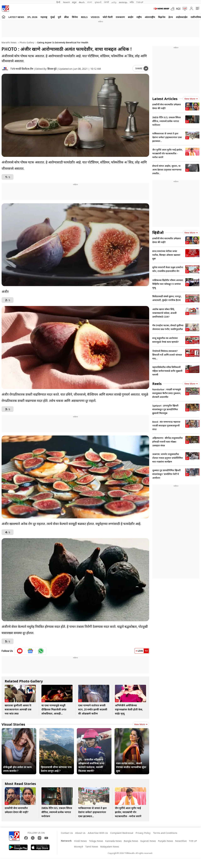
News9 (66, 2)
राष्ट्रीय (139, 17)
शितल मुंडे (52, 69)
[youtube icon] (20, 651)
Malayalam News (110, 846)
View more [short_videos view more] (191, 384)
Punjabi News (166, 841)
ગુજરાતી (98, 2)
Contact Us (67, 833)
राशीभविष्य (196, 17)
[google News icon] (30, 651)
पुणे (59, 17)
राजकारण (120, 17)
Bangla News (131, 841)
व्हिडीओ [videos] (158, 233)
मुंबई (53, 17)
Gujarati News (148, 841)
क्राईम (131, 17)
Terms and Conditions (165, 833)
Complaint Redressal (122, 833)
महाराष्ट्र (44, 17)
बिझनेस (162, 17)
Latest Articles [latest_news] (165, 99)
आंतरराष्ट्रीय (150, 17)
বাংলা (90, 2)
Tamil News (92, 846)
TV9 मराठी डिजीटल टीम (22, 69)
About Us (80, 833)
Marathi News (9, 42)
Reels (84, 17)
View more (141, 724)
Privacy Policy (143, 833)
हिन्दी (58, 2)
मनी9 (132, 2)
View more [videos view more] (191, 233)
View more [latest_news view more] (191, 99)
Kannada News (113, 841)
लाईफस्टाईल (182, 17)
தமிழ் (114, 2)
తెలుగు (82, 2)
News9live (181, 841)
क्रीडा (67, 17)
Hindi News (80, 841)
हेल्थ (171, 17)
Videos (95, 17)
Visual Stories (13, 724)
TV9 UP (193, 841)
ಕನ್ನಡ (74, 2)
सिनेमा (75, 17)
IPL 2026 (32, 17)
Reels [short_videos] (157, 384)
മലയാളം (123, 2)
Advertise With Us (98, 833)
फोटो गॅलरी (108, 17)
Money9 (79, 846)
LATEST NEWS (16, 17)
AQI (178, 9)
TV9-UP (140, 2)
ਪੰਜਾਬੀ (106, 2)
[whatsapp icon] (41, 651)
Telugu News (96, 841)
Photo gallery (27, 42)
